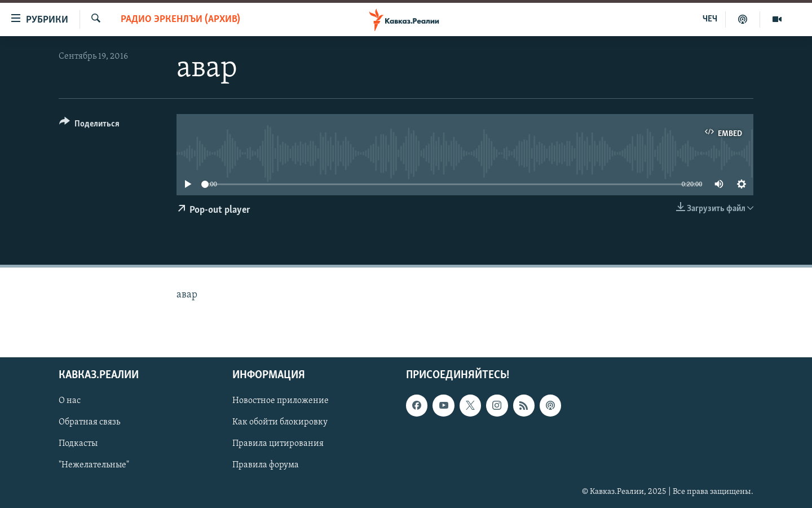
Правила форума (266, 466)
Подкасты (78, 444)
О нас (70, 401)
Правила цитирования (278, 444)
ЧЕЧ (710, 19)
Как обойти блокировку (280, 423)
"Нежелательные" (94, 466)
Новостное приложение (281, 401)
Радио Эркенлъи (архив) (180, 19)
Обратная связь (89, 423)
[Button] (89, 126)
